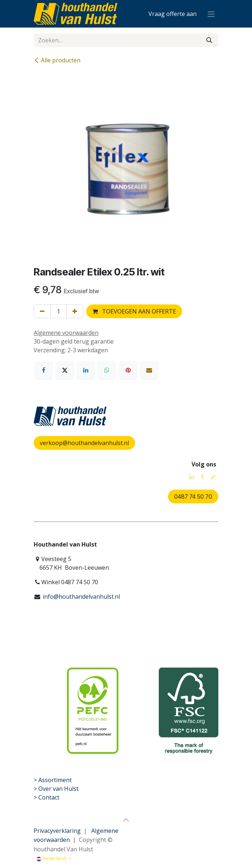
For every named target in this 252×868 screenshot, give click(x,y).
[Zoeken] (209, 40)
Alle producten (57, 60)
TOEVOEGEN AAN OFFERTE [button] (134, 311)
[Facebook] (43, 370)
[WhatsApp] (107, 370)
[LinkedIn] (86, 370)
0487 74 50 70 (193, 497)
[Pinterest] (128, 370)
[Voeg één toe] (75, 311)
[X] (65, 370)
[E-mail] (149, 370)
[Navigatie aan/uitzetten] (211, 14)
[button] (126, 820)
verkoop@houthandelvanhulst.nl (84, 443)
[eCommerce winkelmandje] (173, 14)
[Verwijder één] (42, 311)
